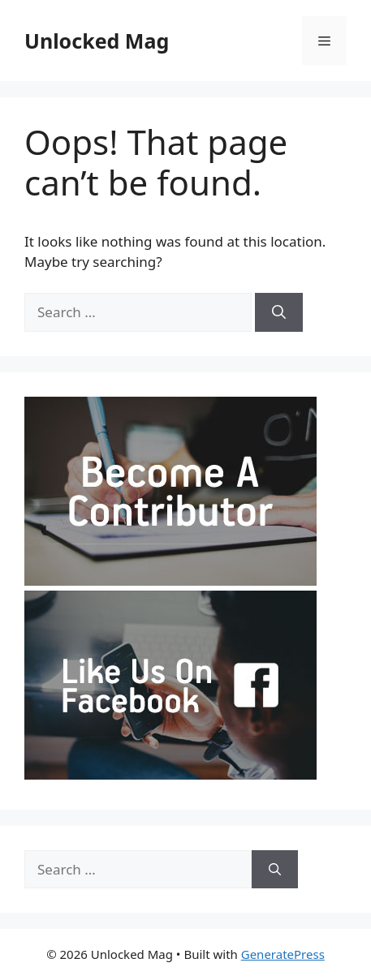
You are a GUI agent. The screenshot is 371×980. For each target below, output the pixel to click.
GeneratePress (283, 954)
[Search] (279, 312)
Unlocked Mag (97, 41)
